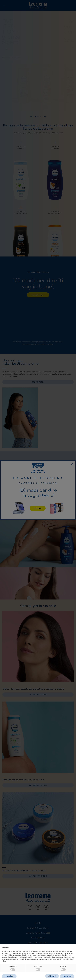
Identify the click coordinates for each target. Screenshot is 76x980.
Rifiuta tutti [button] (52, 976)
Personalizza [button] (9, 976)
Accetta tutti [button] (67, 976)
